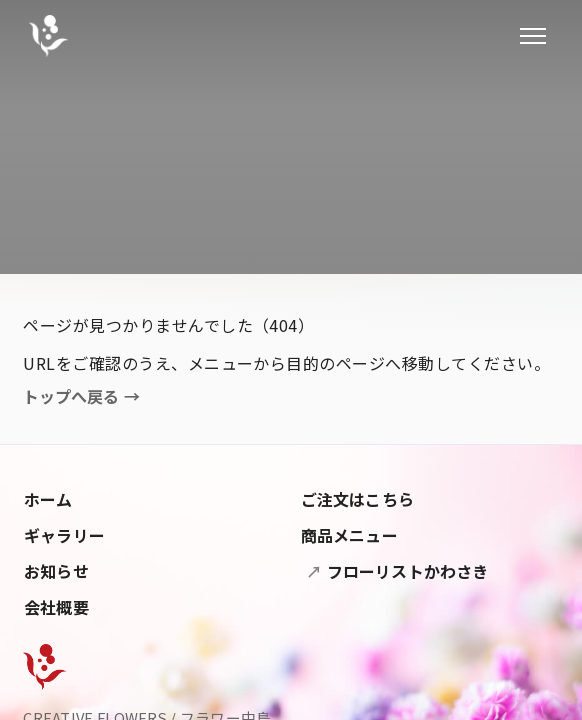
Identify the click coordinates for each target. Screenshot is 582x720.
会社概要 (56, 607)
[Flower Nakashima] (44, 667)
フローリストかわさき (406, 571)
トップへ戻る (81, 397)
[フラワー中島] (48, 36)
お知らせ (56, 571)
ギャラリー (64, 535)
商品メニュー (349, 535)
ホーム (48, 499)
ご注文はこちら (357, 499)
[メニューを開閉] (533, 36)
